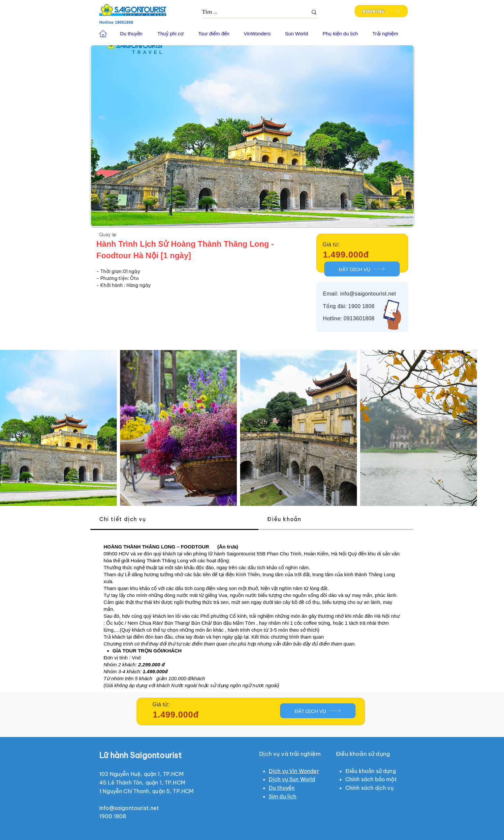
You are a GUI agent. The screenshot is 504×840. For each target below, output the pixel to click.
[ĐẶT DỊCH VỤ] (362, 269)
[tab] (174, 520)
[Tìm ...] (250, 12)
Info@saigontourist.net (129, 808)
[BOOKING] (381, 11)
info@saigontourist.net (368, 294)
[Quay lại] (108, 234)
